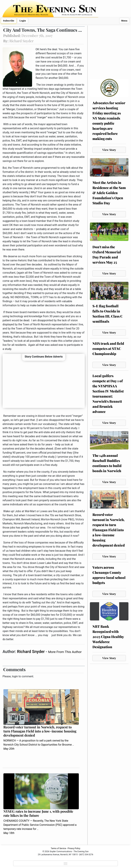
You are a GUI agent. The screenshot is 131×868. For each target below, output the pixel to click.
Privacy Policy (74, 848)
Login (23, 21)
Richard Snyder (31, 652)
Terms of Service (59, 848)
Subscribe (9, 21)
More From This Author (65, 652)
